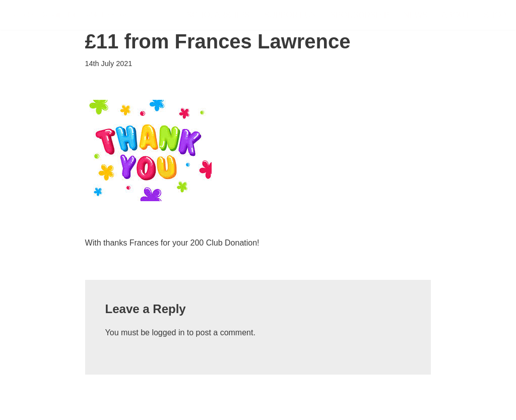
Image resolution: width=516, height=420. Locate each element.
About (456, 15)
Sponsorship (360, 15)
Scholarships (218, 15)
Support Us (290, 15)
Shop (495, 15)
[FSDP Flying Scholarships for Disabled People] (67, 15)
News (416, 15)
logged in (168, 333)
